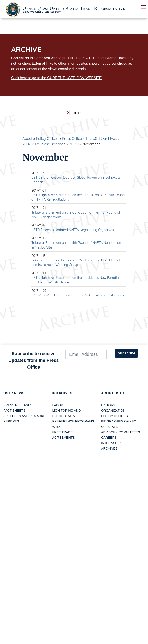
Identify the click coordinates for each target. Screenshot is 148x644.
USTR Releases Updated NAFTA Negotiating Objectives (73, 230)
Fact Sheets (14, 411)
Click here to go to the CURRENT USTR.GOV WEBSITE (56, 78)
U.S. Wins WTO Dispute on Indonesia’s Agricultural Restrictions (78, 295)
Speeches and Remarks (24, 416)
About (27, 139)
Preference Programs (73, 422)
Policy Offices (47, 139)
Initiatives (62, 393)
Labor (58, 405)
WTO (56, 427)
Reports (11, 422)
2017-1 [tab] (74, 113)
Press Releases (18, 405)
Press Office (72, 139)
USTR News (14, 393)
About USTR (113, 393)
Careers (109, 438)
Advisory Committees (121, 432)
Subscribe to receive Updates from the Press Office (34, 360)
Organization (113, 411)
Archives (109, 449)
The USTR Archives (101, 139)
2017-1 (74, 144)
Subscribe (126, 353)
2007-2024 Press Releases (44, 144)
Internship (111, 443)
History (108, 405)
